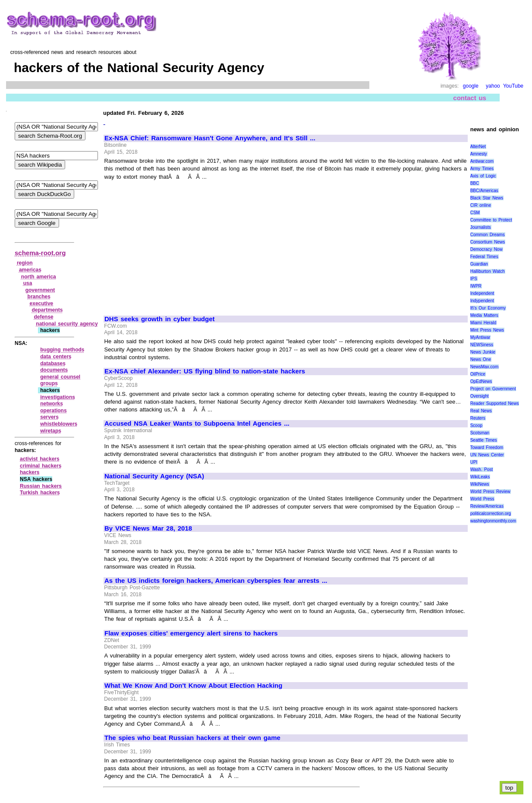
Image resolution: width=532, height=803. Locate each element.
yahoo (493, 86)
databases (53, 364)
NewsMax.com (485, 367)
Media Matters (484, 315)
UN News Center (487, 455)
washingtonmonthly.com (493, 521)
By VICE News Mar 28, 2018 (148, 528)
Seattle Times (484, 440)
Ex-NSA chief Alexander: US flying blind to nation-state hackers (205, 371)
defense (43, 317)
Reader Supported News (495, 403)
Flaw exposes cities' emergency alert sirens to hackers (191, 633)
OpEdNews (481, 381)
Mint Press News (487, 330)
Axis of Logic (483, 176)
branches (39, 297)
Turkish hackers (40, 493)
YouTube (513, 86)
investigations (58, 397)
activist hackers (40, 459)
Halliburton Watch (488, 271)
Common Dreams (488, 235)
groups (49, 383)
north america (39, 277)
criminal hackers (41, 466)
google (471, 86)
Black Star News (487, 198)
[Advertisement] (177, 244)
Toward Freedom (487, 447)
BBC (475, 183)
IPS (474, 279)
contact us (470, 98)
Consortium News (488, 242)
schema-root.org (40, 253)
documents (54, 370)
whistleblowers (59, 424)
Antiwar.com (482, 161)
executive (42, 303)
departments (47, 310)
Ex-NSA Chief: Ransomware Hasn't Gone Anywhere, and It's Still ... (210, 138)
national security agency (67, 324)
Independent (482, 293)
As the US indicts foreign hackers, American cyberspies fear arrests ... (216, 581)
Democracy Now (486, 249)
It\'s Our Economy (488, 308)
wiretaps (51, 431)
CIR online (481, 205)
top (509, 788)
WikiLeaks (480, 477)
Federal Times (484, 257)
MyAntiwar (480, 337)
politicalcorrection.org (491, 514)
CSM (475, 213)
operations (53, 411)
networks (52, 404)
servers (49, 417)
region (25, 263)
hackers (30, 472)
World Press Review (490, 492)
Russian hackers (41, 486)
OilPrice (478, 374)
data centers (56, 357)
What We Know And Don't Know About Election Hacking (193, 686)
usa (28, 283)
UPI (474, 462)
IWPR (476, 286)
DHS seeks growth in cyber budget (160, 319)
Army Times (482, 169)
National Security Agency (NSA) (154, 476)
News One (481, 359)
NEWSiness (482, 345)
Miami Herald (483, 323)
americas (30, 270)
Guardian (479, 264)
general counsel (60, 377)
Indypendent (482, 301)
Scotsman (480, 433)
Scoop (476, 425)
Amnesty (479, 154)
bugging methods (62, 350)
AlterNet (478, 147)
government (40, 290)
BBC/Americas (484, 191)
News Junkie (483, 352)
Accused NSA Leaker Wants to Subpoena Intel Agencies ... (197, 424)
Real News (481, 411)
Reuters (478, 418)
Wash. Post (482, 469)
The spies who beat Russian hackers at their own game (192, 738)
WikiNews (480, 484)
